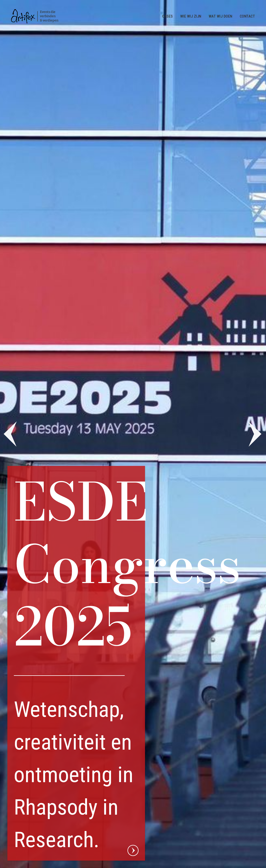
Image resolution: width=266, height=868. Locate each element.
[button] (9, 434)
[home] (35, 16)
